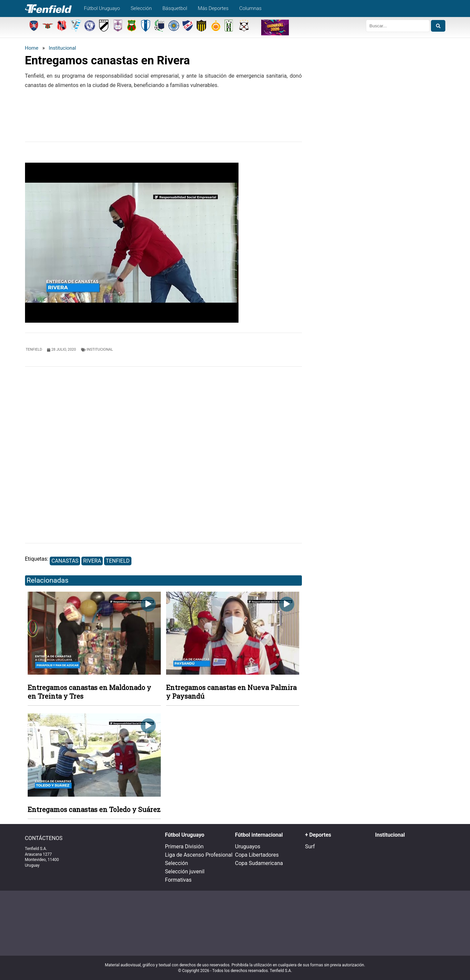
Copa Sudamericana (259, 863)
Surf (310, 846)
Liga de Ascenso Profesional (199, 855)
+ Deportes (318, 835)
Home (32, 48)
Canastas (65, 561)
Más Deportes (213, 8)
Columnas (250, 8)
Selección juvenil (185, 871)
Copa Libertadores (257, 855)
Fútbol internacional (259, 835)
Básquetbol (175, 8)
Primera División (184, 846)
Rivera (92, 561)
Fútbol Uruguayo (102, 8)
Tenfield (118, 561)
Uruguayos (248, 846)
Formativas (178, 880)
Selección (141, 8)
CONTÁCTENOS (44, 838)
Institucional (62, 48)
